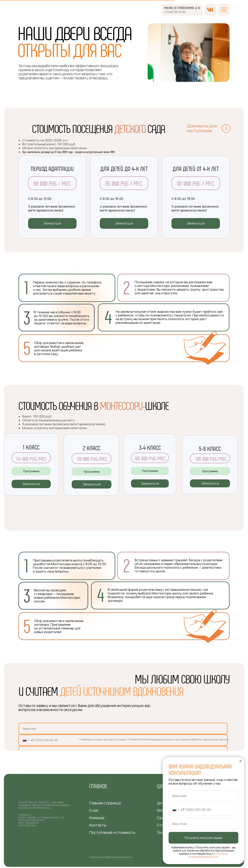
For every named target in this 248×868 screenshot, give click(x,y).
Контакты (98, 825)
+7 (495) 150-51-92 (175, 12)
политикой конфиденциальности (208, 855)
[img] (32, 14)
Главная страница (105, 803)
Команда (97, 818)
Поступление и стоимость (112, 833)
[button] (52, 223)
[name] (123, 729)
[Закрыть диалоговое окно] (241, 761)
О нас (94, 810)
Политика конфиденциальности (111, 857)
